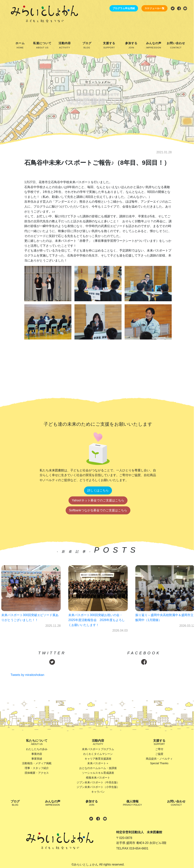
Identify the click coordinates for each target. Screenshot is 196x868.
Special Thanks (159, 763)
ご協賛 (159, 754)
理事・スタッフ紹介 (37, 768)
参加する (131, 45)
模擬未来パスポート (98, 778)
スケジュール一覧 (154, 8)
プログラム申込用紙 (124, 8)
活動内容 (65, 45)
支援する (109, 45)
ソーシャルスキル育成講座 (98, 773)
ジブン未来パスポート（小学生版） (98, 787)
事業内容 (37, 754)
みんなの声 (154, 45)
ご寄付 (159, 749)
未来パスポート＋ (98, 763)
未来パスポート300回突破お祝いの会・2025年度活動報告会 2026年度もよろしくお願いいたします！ (97, 620)
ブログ (87, 45)
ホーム (20, 45)
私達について (42, 45)
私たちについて (37, 743)
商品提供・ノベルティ (159, 759)
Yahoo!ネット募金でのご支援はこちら (98, 500)
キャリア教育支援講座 (98, 759)
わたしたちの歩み (37, 749)
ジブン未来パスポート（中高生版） (98, 782)
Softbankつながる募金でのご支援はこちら (98, 510)
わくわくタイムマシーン (98, 754)
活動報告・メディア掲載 (37, 763)
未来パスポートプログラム (98, 749)
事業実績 (37, 759)
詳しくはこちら (98, 490)
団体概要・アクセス (37, 773)
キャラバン (98, 792)
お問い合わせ (176, 45)
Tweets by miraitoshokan (27, 675)
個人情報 (132, 803)
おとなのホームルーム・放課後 (98, 768)
